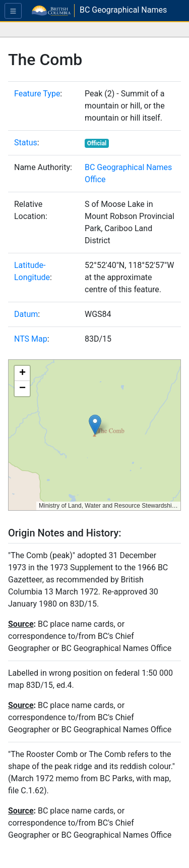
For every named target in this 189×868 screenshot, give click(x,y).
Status (26, 143)
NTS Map (31, 339)
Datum (26, 314)
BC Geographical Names (123, 10)
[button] (95, 425)
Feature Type (37, 94)
